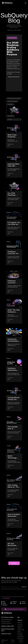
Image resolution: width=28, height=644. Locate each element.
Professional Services (6, 623)
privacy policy (6, 598)
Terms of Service (21, 641)
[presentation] (13, 593)
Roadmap (20, 623)
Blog (19, 617)
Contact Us (20, 624)
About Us (20, 620)
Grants (19, 631)
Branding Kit (20, 638)
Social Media (20, 637)
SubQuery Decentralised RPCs (8, 630)
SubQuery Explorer (6, 621)
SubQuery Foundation (20, 634)
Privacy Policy (13, 641)
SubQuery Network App (7, 620)
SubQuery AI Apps (6, 634)
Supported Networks (20, 627)
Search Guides (21, 630)
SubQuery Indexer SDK (7, 626)
